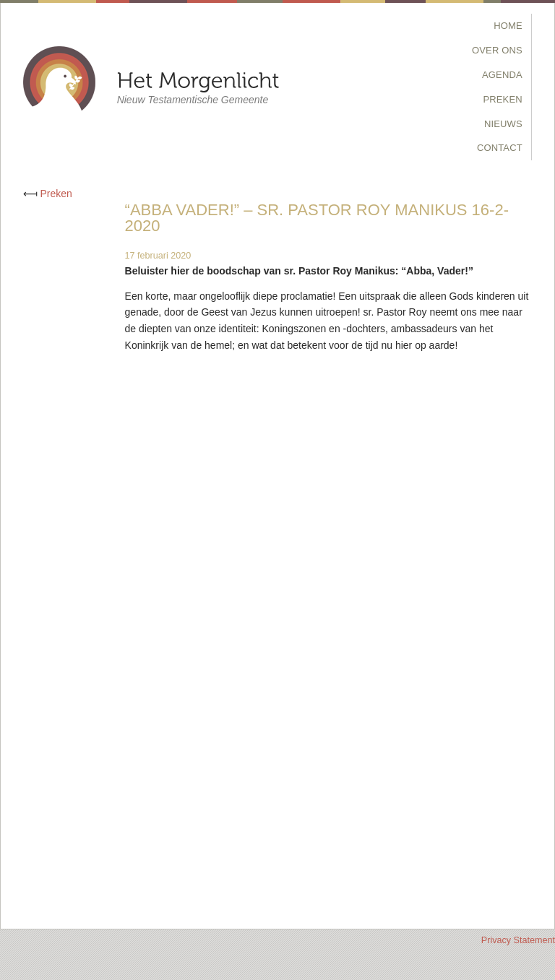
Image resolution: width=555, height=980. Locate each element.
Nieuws (503, 124)
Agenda (502, 75)
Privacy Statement (518, 940)
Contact (500, 148)
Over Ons (497, 50)
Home (508, 26)
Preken (503, 99)
